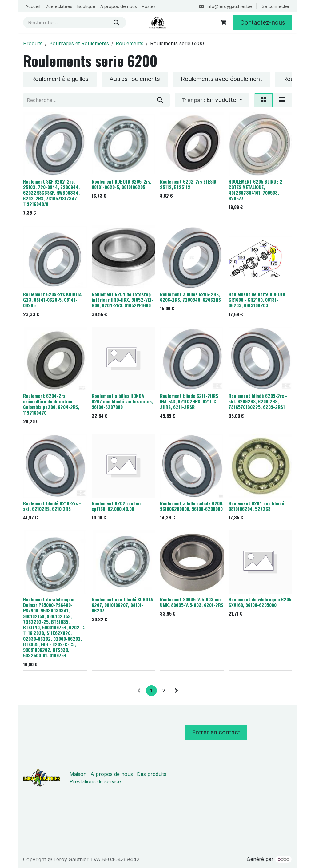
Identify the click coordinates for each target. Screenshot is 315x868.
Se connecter (276, 6)
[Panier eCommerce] (223, 22)
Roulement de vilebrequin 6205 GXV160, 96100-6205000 (260, 602)
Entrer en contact (216, 732)
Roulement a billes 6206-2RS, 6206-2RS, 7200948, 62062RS (190, 297)
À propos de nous (112, 774)
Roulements (130, 43)
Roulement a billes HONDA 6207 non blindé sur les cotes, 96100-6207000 (122, 401)
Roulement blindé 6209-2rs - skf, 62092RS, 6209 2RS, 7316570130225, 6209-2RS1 (258, 401)
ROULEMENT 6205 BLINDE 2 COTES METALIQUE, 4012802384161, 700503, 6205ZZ (255, 190)
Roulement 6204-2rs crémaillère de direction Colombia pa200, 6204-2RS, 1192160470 (51, 404)
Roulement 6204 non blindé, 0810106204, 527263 (257, 506)
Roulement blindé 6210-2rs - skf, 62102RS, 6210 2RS (52, 506)
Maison (78, 774)
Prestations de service (95, 781)
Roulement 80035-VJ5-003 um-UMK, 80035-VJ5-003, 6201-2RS (192, 602)
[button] (212, 100)
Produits (33, 43)
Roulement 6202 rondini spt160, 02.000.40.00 (116, 506)
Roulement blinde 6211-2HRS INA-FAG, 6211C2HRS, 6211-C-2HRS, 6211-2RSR (189, 401)
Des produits (152, 774)
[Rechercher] (116, 22)
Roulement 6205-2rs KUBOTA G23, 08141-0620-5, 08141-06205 (52, 300)
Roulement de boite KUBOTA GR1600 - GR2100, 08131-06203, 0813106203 (257, 300)
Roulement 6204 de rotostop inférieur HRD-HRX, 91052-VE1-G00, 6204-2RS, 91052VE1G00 (123, 300)
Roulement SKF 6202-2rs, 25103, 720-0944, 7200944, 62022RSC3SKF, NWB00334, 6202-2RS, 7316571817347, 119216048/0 (51, 192)
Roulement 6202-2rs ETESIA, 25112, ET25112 (189, 184)
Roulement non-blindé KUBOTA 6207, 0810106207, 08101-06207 (122, 604)
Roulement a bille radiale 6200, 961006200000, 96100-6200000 (192, 506)
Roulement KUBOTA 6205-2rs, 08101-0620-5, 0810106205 (122, 184)
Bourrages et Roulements (79, 43)
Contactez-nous (263, 22)
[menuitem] (33, 6)
